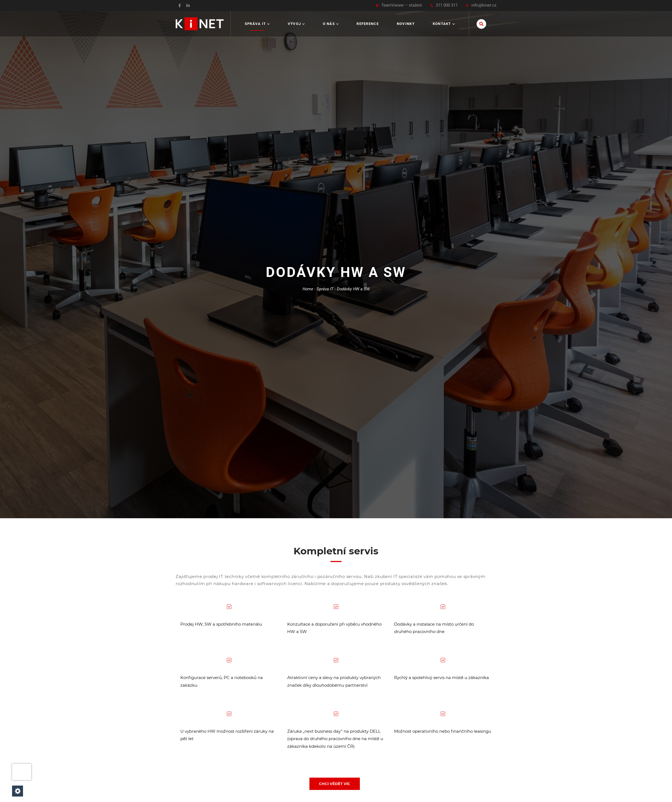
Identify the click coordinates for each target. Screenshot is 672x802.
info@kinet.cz (481, 5)
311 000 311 (444, 5)
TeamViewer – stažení (399, 5)
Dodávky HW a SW (353, 289)
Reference (368, 24)
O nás (331, 24)
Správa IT (257, 24)
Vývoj (296, 24)
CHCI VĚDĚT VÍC (335, 784)
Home (308, 289)
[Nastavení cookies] (18, 791)
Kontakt (444, 24)
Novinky (406, 24)
